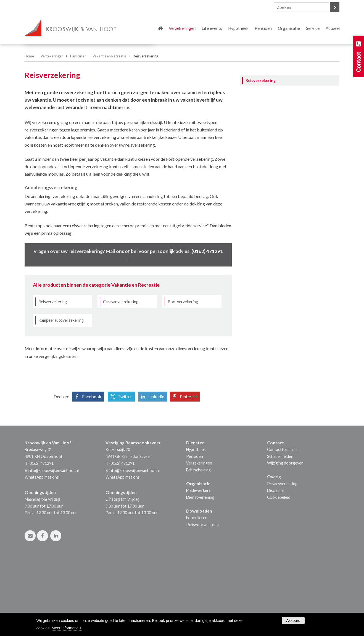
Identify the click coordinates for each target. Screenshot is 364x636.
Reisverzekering (53, 378)
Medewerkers (198, 567)
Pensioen (195, 533)
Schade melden (280, 533)
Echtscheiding (198, 547)
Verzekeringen (52, 133)
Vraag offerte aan (50, 104)
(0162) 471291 (207, 328)
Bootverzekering (183, 378)
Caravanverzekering (121, 378)
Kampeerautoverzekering (61, 397)
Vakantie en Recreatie (109, 133)
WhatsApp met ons (42, 554)
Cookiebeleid (279, 574)
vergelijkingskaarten (58, 433)
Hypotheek (196, 526)
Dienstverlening (200, 574)
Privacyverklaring (282, 560)
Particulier (78, 133)
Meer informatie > (67, 628)
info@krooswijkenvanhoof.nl (53, 547)
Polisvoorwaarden (202, 601)
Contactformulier (283, 526)
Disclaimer (276, 567)
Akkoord (293, 621)
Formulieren (197, 594)
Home (29, 133)
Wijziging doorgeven (285, 540)
